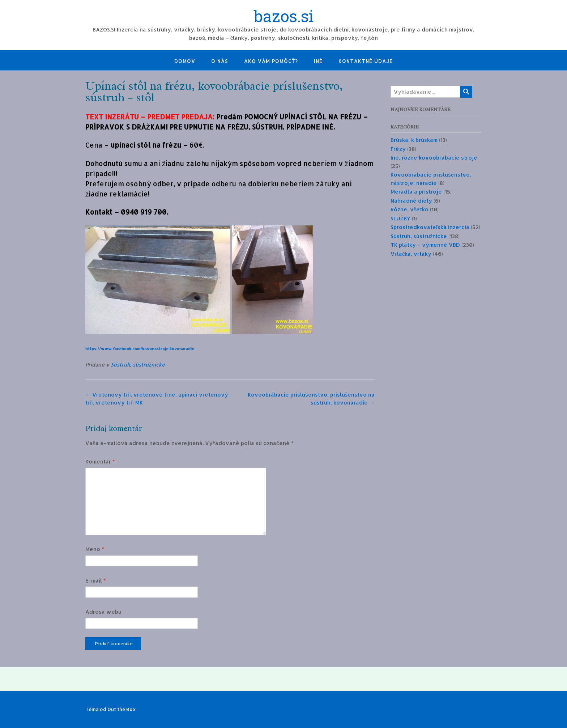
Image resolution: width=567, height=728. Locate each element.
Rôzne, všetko (410, 209)
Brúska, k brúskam (414, 140)
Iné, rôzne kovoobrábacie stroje (434, 158)
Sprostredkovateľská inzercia (430, 227)
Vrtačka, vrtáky (411, 254)
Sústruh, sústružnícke (138, 365)
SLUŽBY (400, 218)
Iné (318, 61)
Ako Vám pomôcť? (271, 61)
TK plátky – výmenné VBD (425, 245)
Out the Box (122, 709)
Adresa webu (103, 612)
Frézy (398, 149)
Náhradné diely (411, 201)
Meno (95, 549)
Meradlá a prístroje (416, 192)
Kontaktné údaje (366, 61)
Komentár (100, 462)
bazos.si (284, 17)
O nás (220, 61)
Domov (185, 61)
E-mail (96, 581)
